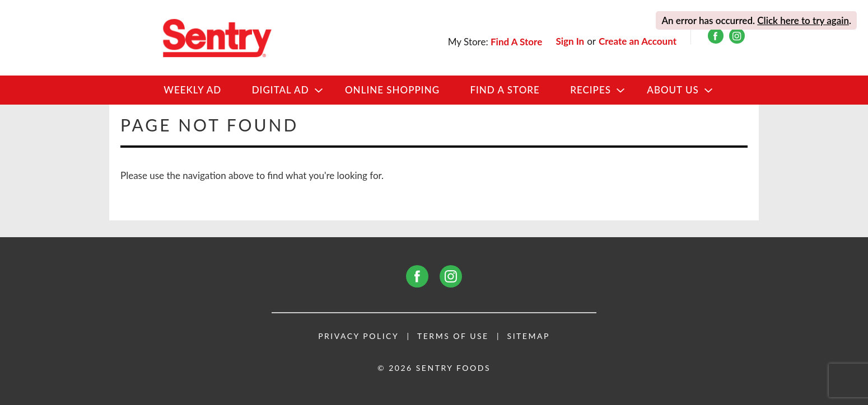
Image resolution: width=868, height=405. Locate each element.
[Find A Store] (517, 42)
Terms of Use (453, 336)
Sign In (570, 41)
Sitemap (529, 336)
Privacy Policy (358, 336)
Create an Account (638, 41)
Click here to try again (803, 20)
